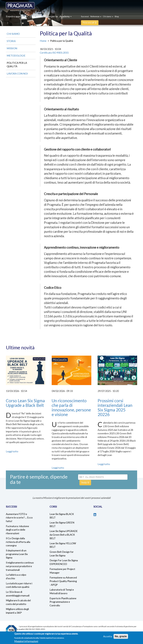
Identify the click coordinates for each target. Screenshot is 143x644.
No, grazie (121, 636)
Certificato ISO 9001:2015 (54, 53)
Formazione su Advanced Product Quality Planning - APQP (63, 581)
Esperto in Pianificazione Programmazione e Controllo (63, 602)
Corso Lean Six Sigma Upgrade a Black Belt (25, 403)
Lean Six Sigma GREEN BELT (62, 524)
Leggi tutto (12, 451)
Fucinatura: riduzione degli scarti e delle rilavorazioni (17, 530)
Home (43, 41)
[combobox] (81, 477)
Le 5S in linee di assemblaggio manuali (18, 594)
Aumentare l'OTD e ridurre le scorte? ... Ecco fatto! (19, 518)
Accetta (108, 636)
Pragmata (20, 7)
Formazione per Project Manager (62, 571)
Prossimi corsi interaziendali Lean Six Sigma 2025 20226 (115, 407)
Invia (84, 482)
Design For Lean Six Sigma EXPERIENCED (64, 562)
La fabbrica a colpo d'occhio (16, 576)
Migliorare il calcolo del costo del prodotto (18, 602)
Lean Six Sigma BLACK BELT (62, 516)
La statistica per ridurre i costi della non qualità (19, 585)
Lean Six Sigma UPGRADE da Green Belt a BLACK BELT (64, 535)
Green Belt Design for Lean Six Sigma (62, 554)
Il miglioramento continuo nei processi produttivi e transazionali (20, 566)
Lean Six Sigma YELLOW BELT (63, 545)
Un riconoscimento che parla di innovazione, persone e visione (71, 407)
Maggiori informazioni (26, 641)
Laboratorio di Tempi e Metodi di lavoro (62, 591)
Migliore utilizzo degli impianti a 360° (17, 611)
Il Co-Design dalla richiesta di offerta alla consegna (18, 542)
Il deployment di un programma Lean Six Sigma (17, 554)
